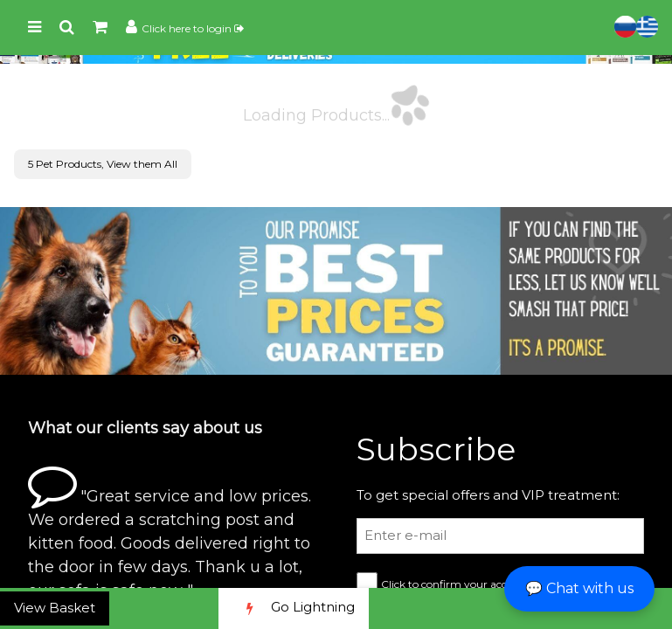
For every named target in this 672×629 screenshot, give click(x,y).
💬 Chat (579, 588)
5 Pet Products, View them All (103, 164)
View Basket (55, 608)
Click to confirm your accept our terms (478, 584)
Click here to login (193, 28)
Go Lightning (294, 608)
